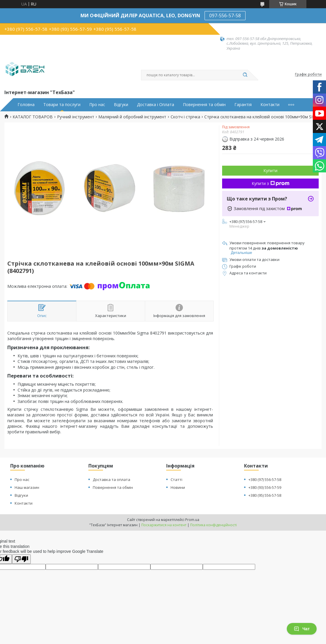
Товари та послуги (62, 105)
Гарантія (243, 105)
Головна (26, 105)
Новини (178, 487)
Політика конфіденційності (213, 525)
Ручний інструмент (76, 117)
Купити (270, 170)
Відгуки (121, 105)
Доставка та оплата (111, 479)
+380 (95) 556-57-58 (265, 495)
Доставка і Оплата (156, 105)
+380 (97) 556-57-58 (265, 479)
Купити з (271, 183)
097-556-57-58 (225, 15)
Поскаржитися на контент (164, 525)
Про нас (97, 105)
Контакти (270, 105)
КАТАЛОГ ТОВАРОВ (33, 117)
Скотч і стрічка (185, 117)
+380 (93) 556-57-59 (265, 487)
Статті (176, 479)
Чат (302, 629)
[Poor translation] (21, 559)
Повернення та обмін (204, 105)
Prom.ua (192, 520)
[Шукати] (245, 75)
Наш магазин (27, 487)
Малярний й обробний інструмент (132, 117)
